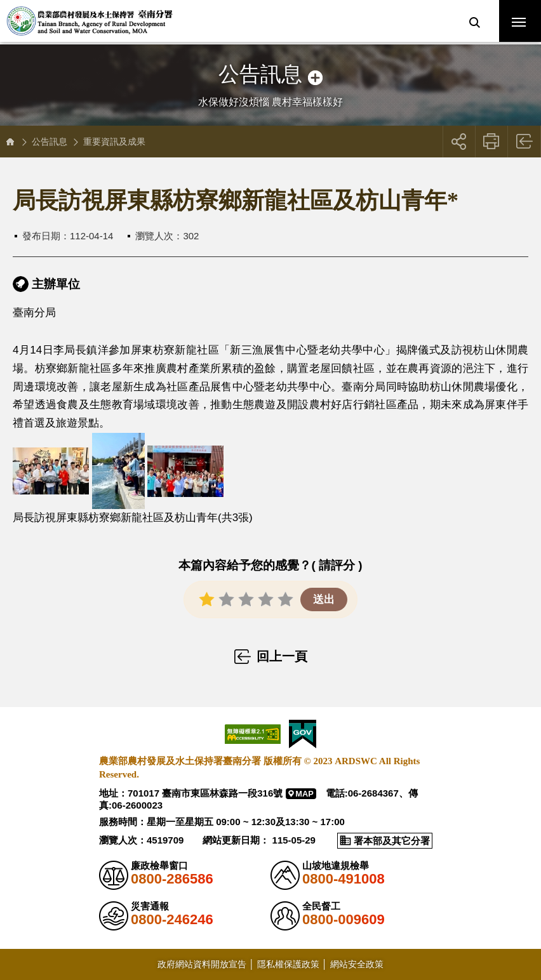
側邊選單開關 (270, 62)
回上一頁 (525, 142)
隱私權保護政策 (288, 963)
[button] (474, 22)
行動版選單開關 (519, 25)
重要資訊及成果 (114, 142)
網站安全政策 (357, 963)
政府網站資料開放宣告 (202, 963)
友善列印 (492, 142)
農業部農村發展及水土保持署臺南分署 (97, 22)
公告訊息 (50, 142)
